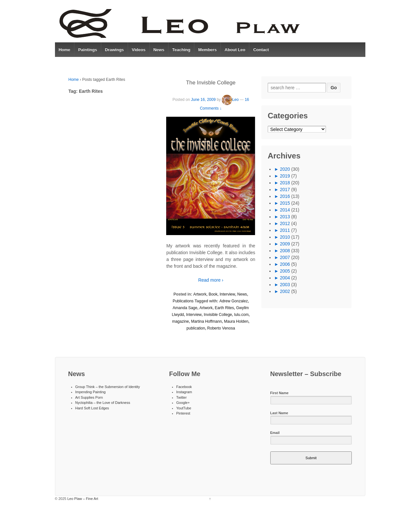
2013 (285, 217)
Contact (261, 50)
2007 (285, 257)
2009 (285, 244)
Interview (227, 294)
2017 (285, 189)
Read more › (211, 280)
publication (196, 328)
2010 (285, 237)
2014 (285, 210)
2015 (285, 203)
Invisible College (218, 315)
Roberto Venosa (221, 328)
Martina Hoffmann (206, 321)
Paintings (88, 50)
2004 (285, 278)
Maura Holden (236, 321)
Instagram (184, 392)
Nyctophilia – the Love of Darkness (103, 403)
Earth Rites (224, 308)
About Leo (235, 50)
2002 (285, 291)
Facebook (184, 387)
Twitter (181, 397)
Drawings (115, 50)
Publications (183, 301)
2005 (285, 271)
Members (207, 50)
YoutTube (184, 408)
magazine (180, 321)
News (159, 50)
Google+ (183, 403)
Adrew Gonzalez (233, 301)
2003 (285, 285)
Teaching (181, 50)
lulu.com (241, 315)
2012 (285, 223)
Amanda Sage (185, 308)
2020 (285, 169)
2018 (285, 183)
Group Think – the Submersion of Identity (108, 387)
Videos (138, 50)
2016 (285, 196)
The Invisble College (211, 83)
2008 (285, 251)
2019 (285, 176)
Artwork (200, 294)
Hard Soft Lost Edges (92, 408)
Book (213, 294)
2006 (285, 264)
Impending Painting (91, 392)
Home (64, 50)
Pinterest (183, 413)
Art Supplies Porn (89, 397)
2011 (285, 230)
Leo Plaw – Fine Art (82, 499)
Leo (230, 100)
